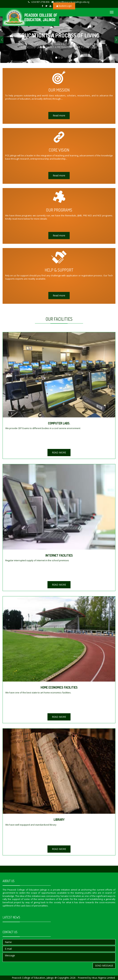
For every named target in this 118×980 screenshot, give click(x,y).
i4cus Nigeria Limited (103, 978)
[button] (2, 40)
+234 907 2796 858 (40, 2)
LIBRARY (59, 820)
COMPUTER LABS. (59, 423)
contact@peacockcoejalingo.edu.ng (72, 2)
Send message (104, 966)
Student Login (64, 6)
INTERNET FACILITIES (59, 555)
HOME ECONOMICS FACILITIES (59, 687)
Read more (59, 115)
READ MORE (59, 452)
